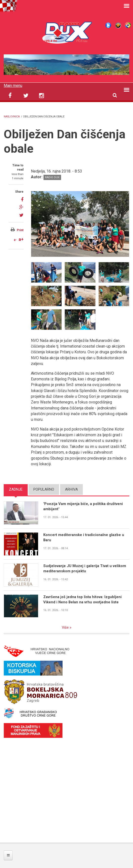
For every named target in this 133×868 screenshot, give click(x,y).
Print (20, 230)
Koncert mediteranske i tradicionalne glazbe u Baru (84, 537)
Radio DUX (52, 177)
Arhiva (71, 489)
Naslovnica (12, 117)
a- (15, 240)
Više (66, 627)
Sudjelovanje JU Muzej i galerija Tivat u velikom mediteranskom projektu (85, 568)
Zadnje (16, 489)
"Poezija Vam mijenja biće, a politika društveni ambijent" (83, 506)
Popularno (44, 489)
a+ (21, 239)
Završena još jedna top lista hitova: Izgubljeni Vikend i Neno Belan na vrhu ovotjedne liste (82, 599)
